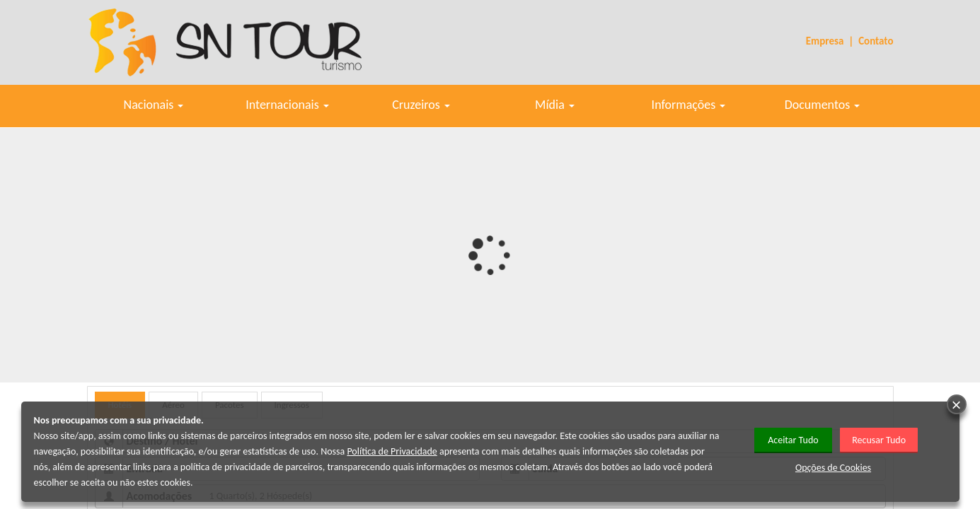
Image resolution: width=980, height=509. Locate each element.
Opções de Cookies (833, 468)
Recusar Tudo (879, 440)
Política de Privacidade (392, 451)
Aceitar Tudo (793, 440)
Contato (876, 41)
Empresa (825, 41)
